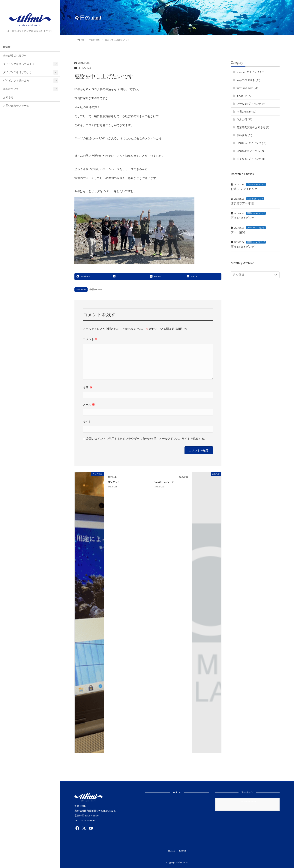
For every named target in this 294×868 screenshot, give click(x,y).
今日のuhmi (85, 68)
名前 (87, 388)
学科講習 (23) (244, 135)
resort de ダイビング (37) (251, 72)
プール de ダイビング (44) (252, 104)
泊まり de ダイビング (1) (251, 159)
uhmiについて (11, 89)
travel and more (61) (247, 88)
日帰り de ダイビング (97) (252, 143)
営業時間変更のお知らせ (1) (253, 127)
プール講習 (238, 232)
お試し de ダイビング (244, 189)
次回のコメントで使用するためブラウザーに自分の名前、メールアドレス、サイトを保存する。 (147, 439)
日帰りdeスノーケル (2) (250, 151)
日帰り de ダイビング (256, 213)
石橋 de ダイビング (243, 218)
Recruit (183, 851)
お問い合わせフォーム (16, 106)
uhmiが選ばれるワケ (15, 56)
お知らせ (8, 97)
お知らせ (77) (244, 96)
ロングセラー (115, 482)
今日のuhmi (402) (246, 112)
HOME (7, 47)
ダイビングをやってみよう (19, 64)
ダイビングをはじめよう (17, 72)
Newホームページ (164, 482)
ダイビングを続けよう (16, 81)
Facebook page (248, 802)
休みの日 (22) (244, 120)
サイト (87, 422)
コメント (90, 339)
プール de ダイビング (256, 184)
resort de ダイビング (255, 199)
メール (89, 405)
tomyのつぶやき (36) (248, 80)
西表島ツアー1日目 (243, 203)
